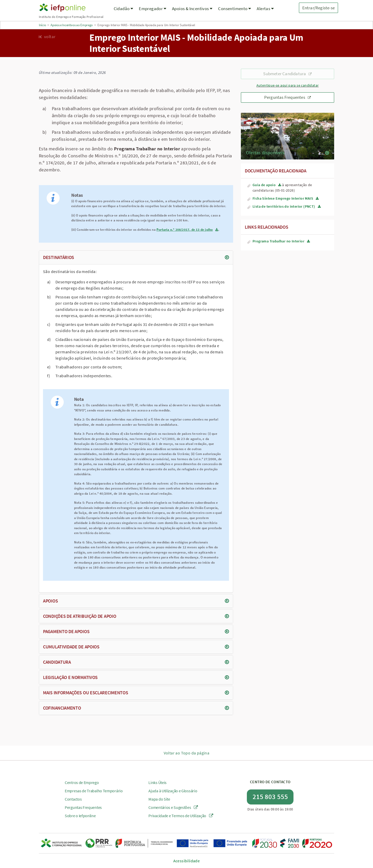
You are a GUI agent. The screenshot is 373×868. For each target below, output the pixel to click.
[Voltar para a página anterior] (60, 37)
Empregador (153, 9)
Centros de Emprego (82, 782)
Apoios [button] (50, 601)
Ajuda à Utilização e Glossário (173, 791)
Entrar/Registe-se (318, 8)
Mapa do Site (159, 799)
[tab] (136, 257)
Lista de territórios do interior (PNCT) (284, 206)
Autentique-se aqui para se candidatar (288, 85)
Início (42, 25)
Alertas (265, 9)
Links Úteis (157, 782)
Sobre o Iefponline (80, 816)
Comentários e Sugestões (173, 807)
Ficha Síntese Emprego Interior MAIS (283, 198)
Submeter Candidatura (287, 74)
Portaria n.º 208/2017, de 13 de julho (185, 230)
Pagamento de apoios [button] (66, 631)
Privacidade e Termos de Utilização (181, 816)
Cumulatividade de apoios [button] (71, 647)
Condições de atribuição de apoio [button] (80, 616)
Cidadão (124, 9)
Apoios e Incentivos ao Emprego (72, 25)
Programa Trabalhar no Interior (278, 241)
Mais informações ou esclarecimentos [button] (86, 693)
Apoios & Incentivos (192, 9)
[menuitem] (124, 12)
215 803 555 (270, 797)
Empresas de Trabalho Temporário (94, 791)
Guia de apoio (264, 185)
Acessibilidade (187, 861)
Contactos (73, 799)
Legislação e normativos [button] (70, 677)
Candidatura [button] (57, 662)
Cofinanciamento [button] (62, 708)
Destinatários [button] (59, 257)
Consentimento (235, 9)
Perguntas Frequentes (288, 97)
